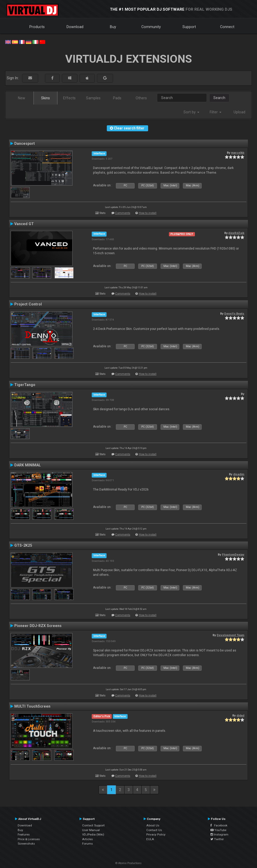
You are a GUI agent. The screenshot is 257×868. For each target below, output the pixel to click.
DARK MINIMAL (28, 465)
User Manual (91, 830)
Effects (69, 98)
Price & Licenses (29, 839)
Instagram (219, 834)
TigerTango (25, 385)
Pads (117, 98)
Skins (45, 98)
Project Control (28, 304)
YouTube (218, 830)
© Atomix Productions (128, 863)
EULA (150, 839)
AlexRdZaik (236, 233)
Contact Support (93, 825)
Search (219, 98)
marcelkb (238, 153)
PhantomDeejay (233, 554)
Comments (123, 213)
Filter (216, 112)
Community (151, 27)
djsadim (239, 474)
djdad (240, 715)
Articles (87, 839)
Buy (113, 27)
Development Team (230, 635)
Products (37, 27)
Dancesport (25, 143)
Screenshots (26, 844)
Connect (227, 27)
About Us (153, 825)
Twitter (217, 839)
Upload (239, 112)
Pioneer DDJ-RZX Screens (38, 626)
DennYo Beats (234, 314)
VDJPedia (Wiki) (93, 834)
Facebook (219, 825)
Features (24, 834)
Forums (87, 844)
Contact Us (154, 830)
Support (189, 27)
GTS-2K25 (23, 545)
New (22, 98)
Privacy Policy (156, 834)
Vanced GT (24, 224)
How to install (148, 213)
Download (75, 27)
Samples (93, 98)
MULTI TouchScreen (32, 706)
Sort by (191, 112)
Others (141, 98)
